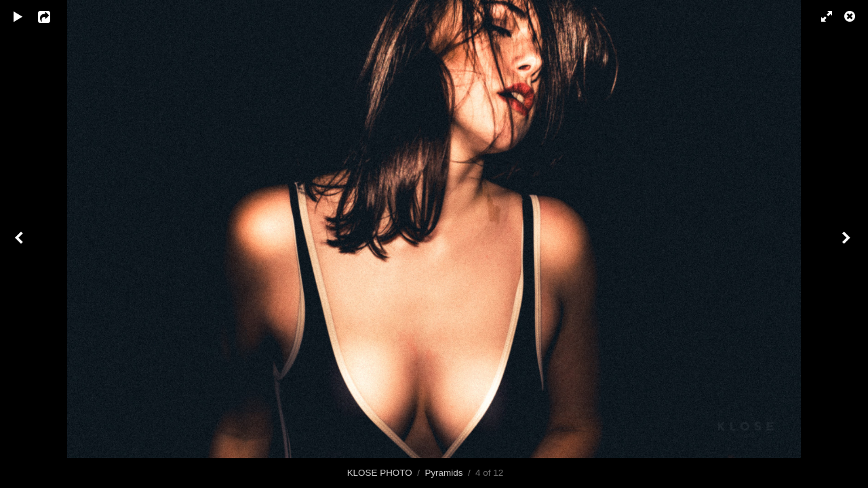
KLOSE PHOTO (380, 473)
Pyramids (443, 473)
